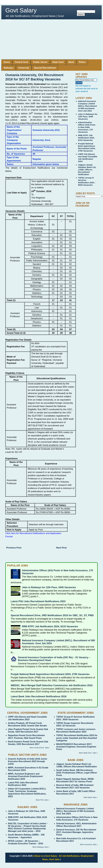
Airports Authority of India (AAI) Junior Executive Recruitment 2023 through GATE (28, 761)
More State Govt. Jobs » (88, 753)
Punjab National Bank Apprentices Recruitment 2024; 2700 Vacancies (87, 147)
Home (7, 62)
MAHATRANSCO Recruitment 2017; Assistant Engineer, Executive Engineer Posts (76, 747)
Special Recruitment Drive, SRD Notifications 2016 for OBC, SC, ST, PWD (52, 615)
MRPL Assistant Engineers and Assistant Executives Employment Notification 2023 (25, 776)
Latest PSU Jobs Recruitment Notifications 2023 (38, 601)
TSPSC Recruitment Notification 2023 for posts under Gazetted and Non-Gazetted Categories (77, 738)
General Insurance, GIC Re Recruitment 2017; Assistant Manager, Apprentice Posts (76, 832)
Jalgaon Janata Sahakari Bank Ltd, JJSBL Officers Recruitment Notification (87, 170)
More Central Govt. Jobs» (40, 748)
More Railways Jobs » (41, 847)
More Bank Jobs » (91, 797)
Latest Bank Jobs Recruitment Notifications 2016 (39, 696)
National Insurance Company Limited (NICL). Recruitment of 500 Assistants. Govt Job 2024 (87, 106)
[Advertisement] (51, 39)
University (24, 68)
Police (82, 62)
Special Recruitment (45, 68)
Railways (9, 68)
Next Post (61, 548)
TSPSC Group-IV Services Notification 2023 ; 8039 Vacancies (87, 181)
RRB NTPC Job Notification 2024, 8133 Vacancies (86, 138)
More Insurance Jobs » (89, 844)
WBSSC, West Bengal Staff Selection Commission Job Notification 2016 (52, 685)
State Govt (58, 62)
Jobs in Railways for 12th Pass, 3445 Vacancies (88, 117)
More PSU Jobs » (43, 800)
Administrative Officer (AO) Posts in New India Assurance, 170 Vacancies (87, 127)
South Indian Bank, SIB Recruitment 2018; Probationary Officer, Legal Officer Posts (77, 773)
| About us (38, 856)
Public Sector (40, 62)
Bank (71, 62)
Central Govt (21, 62)
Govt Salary (21, 10)
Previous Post (14, 548)
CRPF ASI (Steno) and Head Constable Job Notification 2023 (88, 158)
